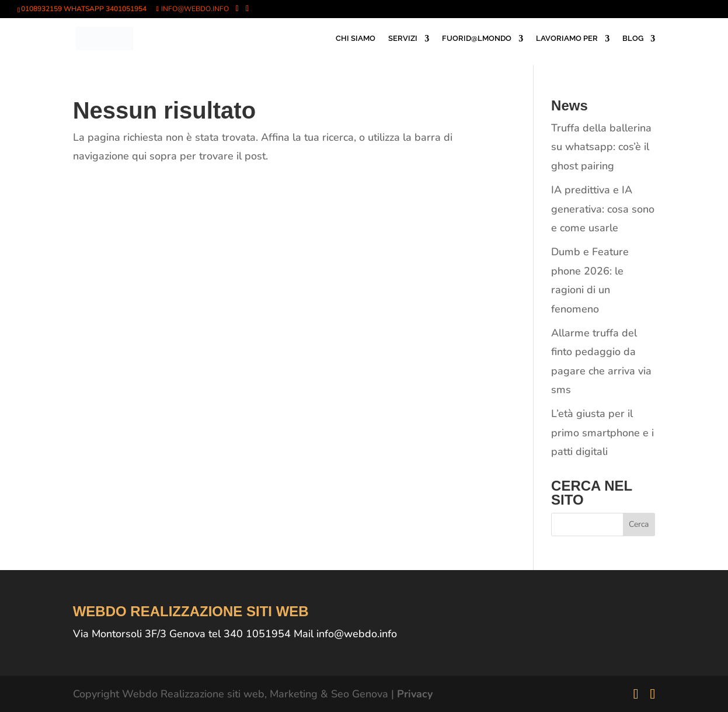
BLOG (633, 39)
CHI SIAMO (356, 39)
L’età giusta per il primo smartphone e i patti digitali (602, 433)
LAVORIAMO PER (567, 39)
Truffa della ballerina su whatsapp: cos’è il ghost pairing (601, 147)
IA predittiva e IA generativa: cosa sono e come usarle (603, 209)
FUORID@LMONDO (477, 39)
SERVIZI (403, 39)
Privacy (415, 694)
